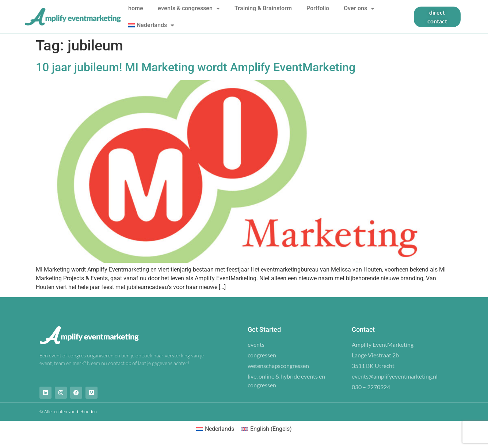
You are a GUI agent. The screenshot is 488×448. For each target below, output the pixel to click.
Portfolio (318, 8)
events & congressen (189, 8)
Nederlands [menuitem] (220, 429)
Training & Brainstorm (263, 8)
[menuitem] (151, 25)
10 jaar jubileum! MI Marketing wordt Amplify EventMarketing (196, 67)
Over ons (359, 8)
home (136, 8)
